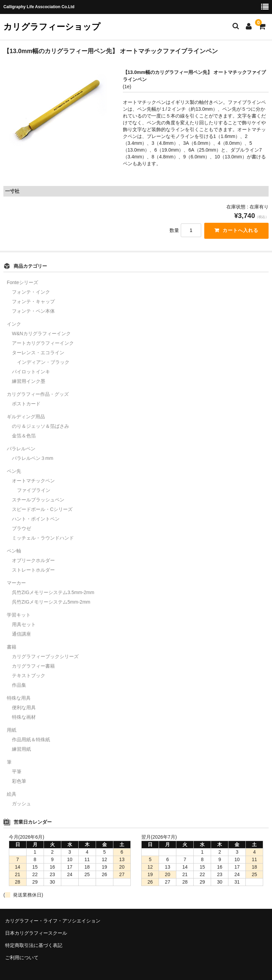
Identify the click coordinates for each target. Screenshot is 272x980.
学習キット (19, 615)
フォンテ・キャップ (33, 302)
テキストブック (29, 676)
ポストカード (26, 404)
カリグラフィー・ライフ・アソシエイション (53, 921)
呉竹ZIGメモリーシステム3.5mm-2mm (53, 593)
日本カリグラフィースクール (36, 933)
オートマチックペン (33, 481)
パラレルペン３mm (33, 458)
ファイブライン (34, 491)
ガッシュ (21, 804)
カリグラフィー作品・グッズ (38, 394)
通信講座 (21, 634)
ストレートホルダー (33, 570)
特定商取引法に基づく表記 (34, 945)
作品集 (19, 685)
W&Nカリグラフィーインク (41, 334)
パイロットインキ (31, 372)
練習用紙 (21, 749)
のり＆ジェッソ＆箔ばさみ (41, 426)
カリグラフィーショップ (52, 27)
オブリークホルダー (33, 561)
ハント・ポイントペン (36, 519)
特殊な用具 (19, 698)
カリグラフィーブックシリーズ (45, 657)
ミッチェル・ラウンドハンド (43, 538)
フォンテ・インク (31, 292)
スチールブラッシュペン (38, 500)
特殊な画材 (24, 717)
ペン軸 (14, 551)
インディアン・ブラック (43, 362)
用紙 (12, 730)
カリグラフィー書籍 (33, 666)
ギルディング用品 (26, 417)
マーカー (16, 583)
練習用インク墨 (29, 382)
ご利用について (22, 958)
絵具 (12, 794)
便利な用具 (24, 708)
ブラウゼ (21, 529)
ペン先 (14, 471)
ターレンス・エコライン (38, 353)
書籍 (12, 647)
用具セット (24, 625)
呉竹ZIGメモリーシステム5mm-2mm (51, 602)
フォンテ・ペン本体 (33, 311)
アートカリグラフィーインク (43, 343)
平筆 (17, 772)
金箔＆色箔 (24, 436)
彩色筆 (19, 781)
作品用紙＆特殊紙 (31, 740)
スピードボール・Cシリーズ (42, 510)
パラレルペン (21, 449)
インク (14, 324)
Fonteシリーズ (22, 283)
